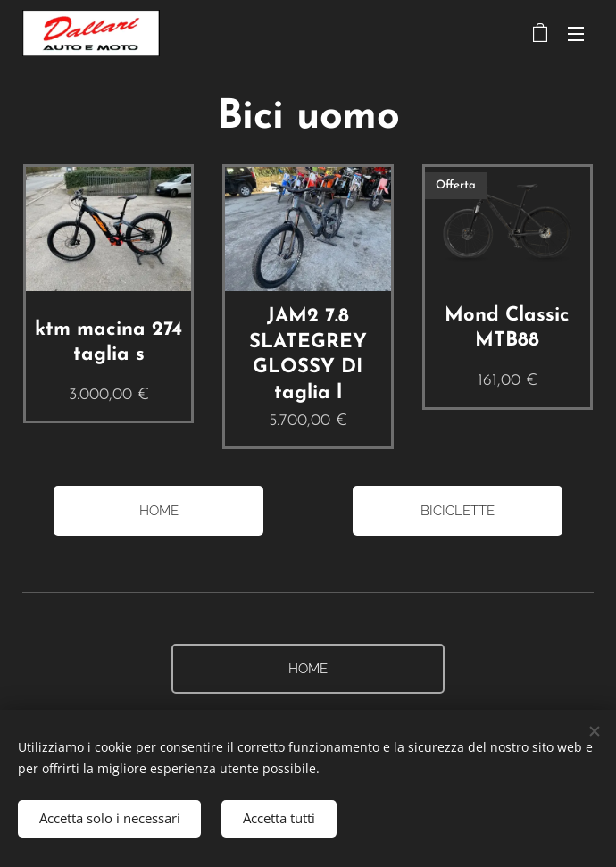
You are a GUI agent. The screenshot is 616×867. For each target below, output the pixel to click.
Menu (576, 34)
